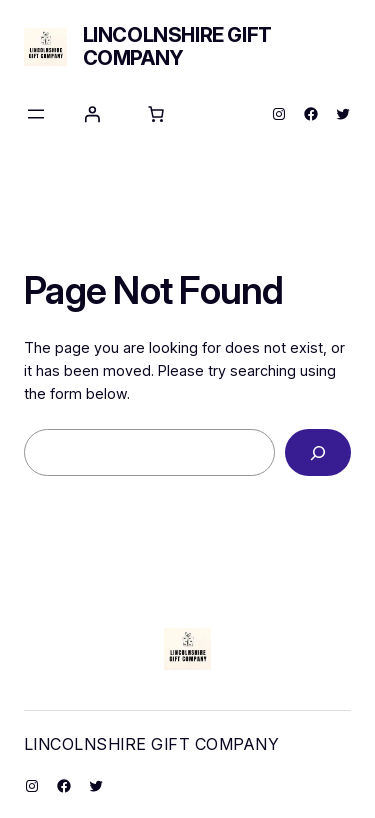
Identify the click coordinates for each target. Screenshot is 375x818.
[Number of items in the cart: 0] (156, 114)
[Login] (92, 114)
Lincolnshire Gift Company (177, 46)
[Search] (318, 452)
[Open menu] (36, 114)
